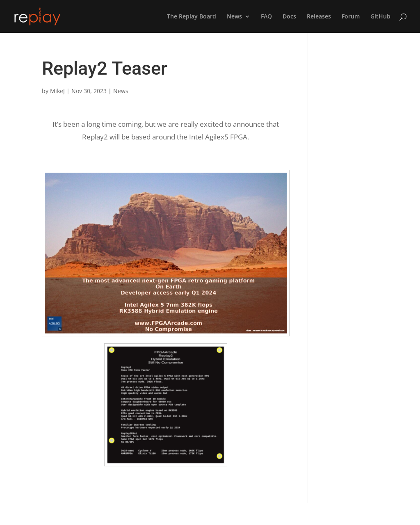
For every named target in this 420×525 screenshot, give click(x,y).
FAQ (266, 17)
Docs (289, 17)
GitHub (380, 17)
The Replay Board (192, 17)
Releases (319, 17)
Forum (351, 17)
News (234, 17)
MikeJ (57, 91)
